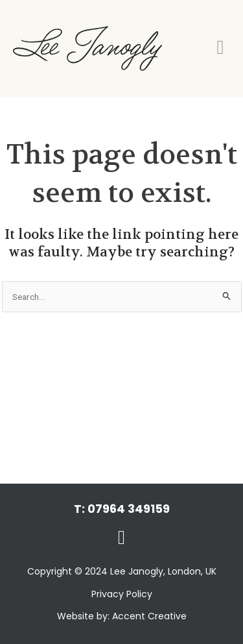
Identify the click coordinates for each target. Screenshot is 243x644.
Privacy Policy (122, 594)
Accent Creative (149, 616)
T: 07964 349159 (122, 509)
